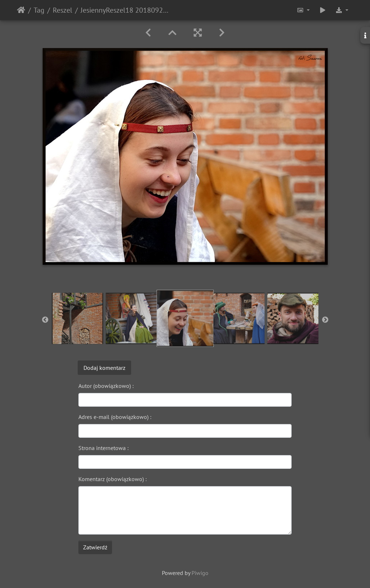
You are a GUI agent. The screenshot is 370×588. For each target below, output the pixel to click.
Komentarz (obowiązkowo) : (113, 479)
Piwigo (200, 573)
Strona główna (21, 10)
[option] (78, 318)
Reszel (63, 10)
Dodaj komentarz (104, 368)
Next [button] (325, 320)
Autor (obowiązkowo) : (106, 386)
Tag (39, 10)
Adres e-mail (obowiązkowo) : (115, 417)
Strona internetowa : (104, 448)
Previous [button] (45, 320)
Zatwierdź (95, 547)
